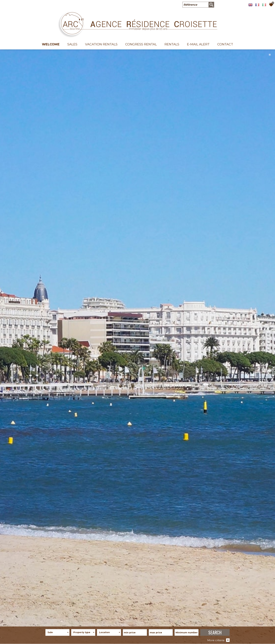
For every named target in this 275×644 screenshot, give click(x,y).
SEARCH (215, 631)
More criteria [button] (218, 639)
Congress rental (141, 44)
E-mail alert (198, 44)
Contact (225, 44)
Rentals (172, 44)
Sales (72, 44)
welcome (51, 44)
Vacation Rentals (101, 44)
